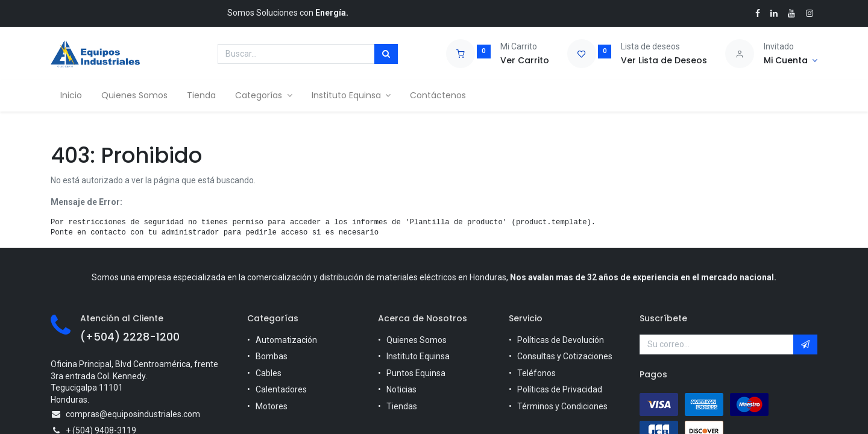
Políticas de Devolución (561, 340)
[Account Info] (791, 61)
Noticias (401, 389)
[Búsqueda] (386, 54)
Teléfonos (536, 373)
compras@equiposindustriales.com (133, 414)
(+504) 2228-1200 (130, 337)
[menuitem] (71, 96)
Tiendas (402, 406)
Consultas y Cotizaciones (565, 356)
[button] (805, 345)
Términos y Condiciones (562, 406)
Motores (272, 406)
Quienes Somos (417, 340)
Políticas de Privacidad (560, 389)
